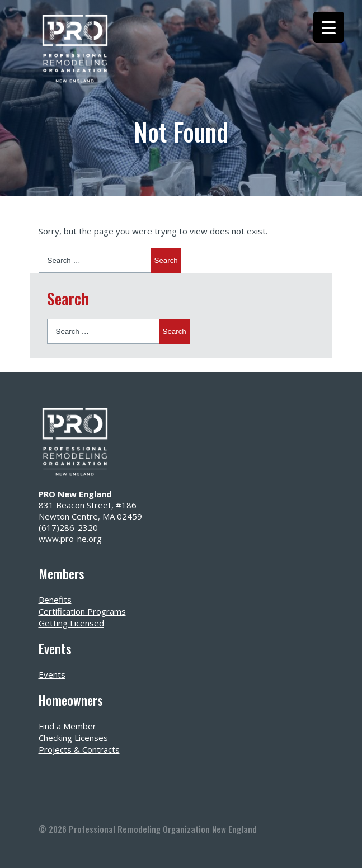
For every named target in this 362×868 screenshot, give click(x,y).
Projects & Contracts (79, 749)
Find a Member (67, 726)
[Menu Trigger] (329, 27)
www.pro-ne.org (70, 539)
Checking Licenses (73, 738)
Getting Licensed (71, 623)
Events (52, 674)
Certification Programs (82, 611)
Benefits (55, 600)
